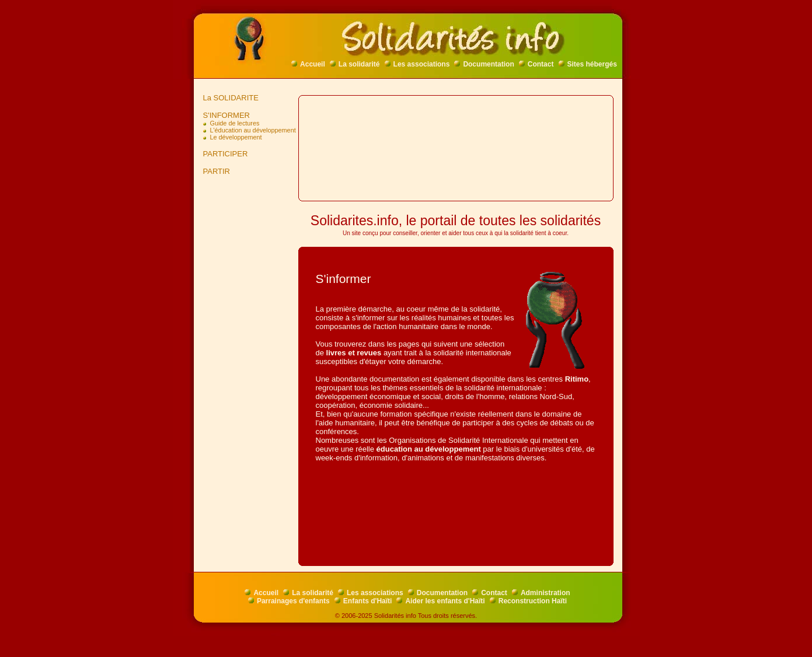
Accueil (308, 64)
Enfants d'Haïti (363, 601)
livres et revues (354, 353)
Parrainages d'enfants (289, 601)
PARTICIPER (224, 154)
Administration (541, 593)
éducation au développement (429, 449)
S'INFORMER (224, 115)
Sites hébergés (588, 64)
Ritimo (577, 379)
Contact (536, 64)
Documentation (484, 64)
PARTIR (215, 171)
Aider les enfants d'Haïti (440, 601)
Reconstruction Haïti (528, 601)
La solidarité (355, 64)
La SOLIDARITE (229, 98)
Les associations (417, 64)
